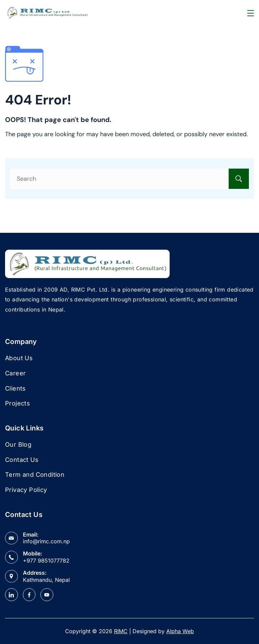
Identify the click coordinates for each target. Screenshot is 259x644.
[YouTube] (47, 595)
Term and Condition (35, 475)
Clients (16, 388)
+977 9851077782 (46, 561)
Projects (18, 403)
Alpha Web (180, 631)
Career (15, 373)
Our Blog (18, 444)
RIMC (121, 631)
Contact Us (22, 460)
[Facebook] (29, 595)
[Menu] (251, 13)
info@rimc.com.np (46, 541)
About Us (19, 358)
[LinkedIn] (11, 595)
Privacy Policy (26, 490)
